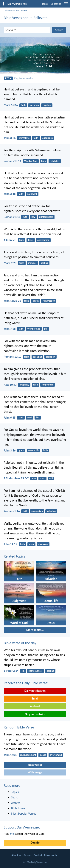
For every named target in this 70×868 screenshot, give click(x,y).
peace (43, 755)
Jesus (31, 240)
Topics (45, 4)
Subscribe (56, 4)
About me (17, 855)
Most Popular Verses (24, 814)
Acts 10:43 (10, 385)
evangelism (37, 511)
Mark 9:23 (10, 263)
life (46, 329)
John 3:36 (10, 138)
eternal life (24, 138)
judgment (32, 194)
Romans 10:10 (13, 357)
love (34, 478)
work (31, 544)
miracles (32, 263)
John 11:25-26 (12, 301)
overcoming (43, 240)
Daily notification (35, 691)
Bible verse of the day (20, 643)
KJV (8, 78)
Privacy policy (51, 855)
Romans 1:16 (12, 511)
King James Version (24, 78)
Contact (38, 855)
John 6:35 (10, 418)
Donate (35, 843)
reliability (55, 161)
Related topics (14, 556)
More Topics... (35, 630)
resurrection (49, 301)
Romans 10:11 (13, 161)
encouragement (28, 755)
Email (35, 698)
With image (35, 772)
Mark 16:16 (11, 105)
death (36, 301)
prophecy (24, 385)
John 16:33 (10, 755)
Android (35, 706)
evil (51, 478)
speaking (38, 357)
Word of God (31, 161)
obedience (48, 138)
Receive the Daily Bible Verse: (26, 683)
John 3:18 (10, 194)
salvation (34, 105)
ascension (43, 544)
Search (24, 10)
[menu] (66, 5)
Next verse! (35, 765)
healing (44, 263)
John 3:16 (10, 450)
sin (23, 671)
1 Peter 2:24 (11, 671)
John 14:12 (10, 544)
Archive (16, 803)
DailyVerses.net (11, 10)
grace (21, 450)
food (30, 418)
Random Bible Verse (19, 727)
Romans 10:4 (12, 217)
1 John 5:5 (10, 240)
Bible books (18, 808)
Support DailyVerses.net (22, 827)
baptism (47, 105)
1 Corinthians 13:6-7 (16, 478)
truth (43, 478)
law (33, 217)
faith (23, 105)
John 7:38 (10, 329)
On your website (35, 714)
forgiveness (48, 385)
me (12, 834)
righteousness (46, 217)
